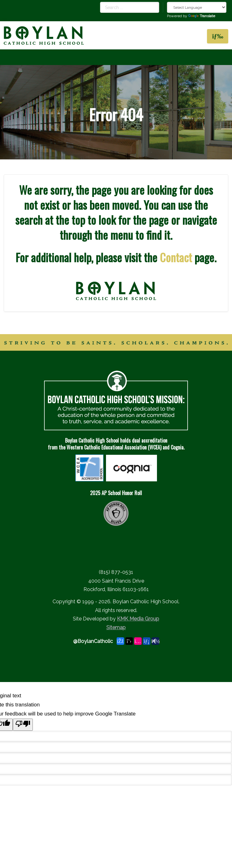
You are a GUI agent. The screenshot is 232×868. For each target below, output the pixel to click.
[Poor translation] (23, 725)
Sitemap (116, 627)
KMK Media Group (138, 619)
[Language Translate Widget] (197, 7)
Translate (202, 16)
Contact (176, 257)
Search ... (100, 2)
